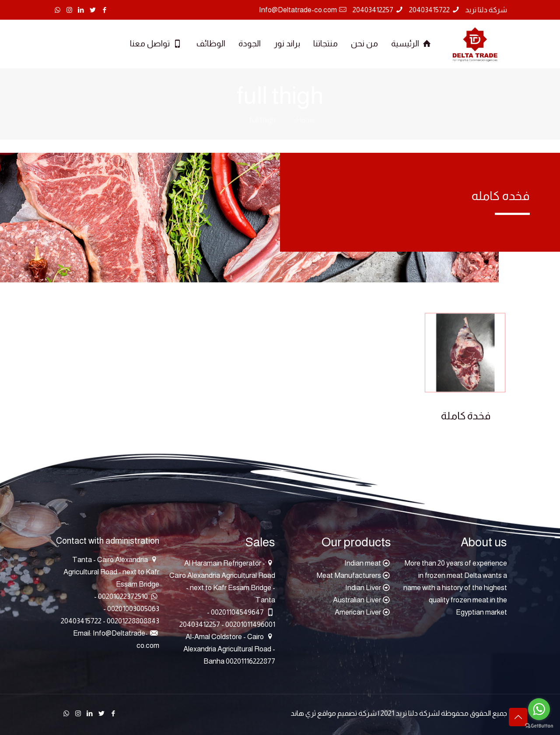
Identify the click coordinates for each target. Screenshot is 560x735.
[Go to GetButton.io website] (539, 726)
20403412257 (373, 10)
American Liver (358, 612)
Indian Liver (363, 588)
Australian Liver (357, 600)
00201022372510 (123, 596)
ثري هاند (303, 713)
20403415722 (429, 10)
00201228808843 (132, 621)
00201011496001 (250, 624)
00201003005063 (133, 609)
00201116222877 (250, 661)
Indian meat (363, 563)
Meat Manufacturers (349, 575)
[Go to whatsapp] (539, 709)
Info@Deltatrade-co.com (298, 10)
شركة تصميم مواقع (347, 713)
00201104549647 (237, 612)
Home (306, 120)
